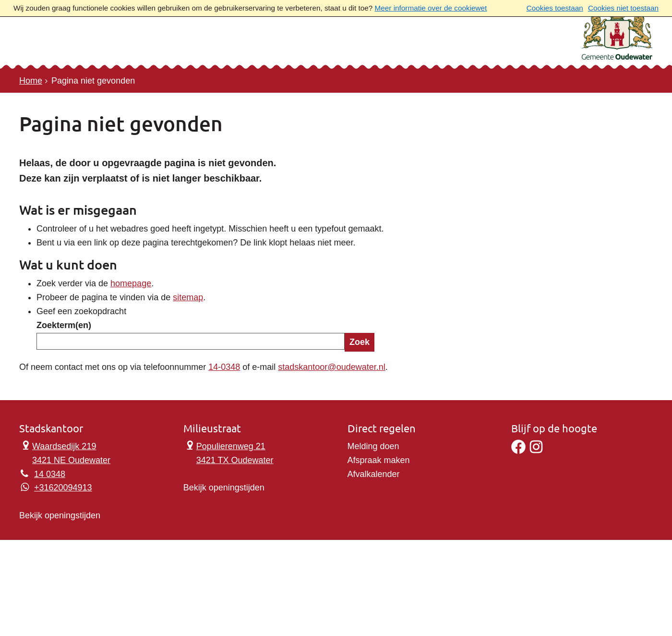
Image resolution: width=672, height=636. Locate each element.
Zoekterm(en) (64, 325)
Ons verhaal (208, 46)
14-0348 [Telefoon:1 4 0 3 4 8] (224, 367)
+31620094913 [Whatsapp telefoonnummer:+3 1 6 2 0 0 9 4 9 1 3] (63, 488)
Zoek (360, 342)
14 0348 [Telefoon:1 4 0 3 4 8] (50, 474)
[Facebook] (518, 451)
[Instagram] (536, 451)
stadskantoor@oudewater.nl (331, 367)
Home (31, 81)
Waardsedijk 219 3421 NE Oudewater (65, 452)
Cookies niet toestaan (623, 8)
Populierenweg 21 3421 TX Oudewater (228, 452)
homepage (131, 283)
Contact (139, 46)
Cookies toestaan (555, 8)
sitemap (188, 297)
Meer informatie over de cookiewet (431, 8)
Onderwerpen (64, 46)
